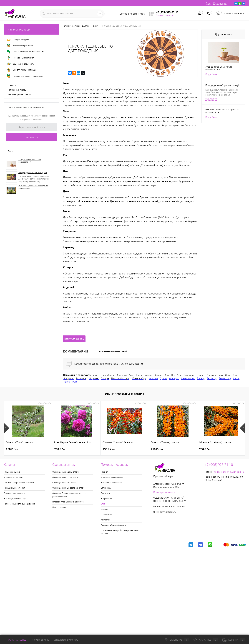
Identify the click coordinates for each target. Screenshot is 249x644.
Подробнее (211, 74)
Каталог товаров (31, 29)
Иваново (153, 378)
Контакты (105, 520)
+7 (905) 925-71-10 (40, 640)
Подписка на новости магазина (26, 107)
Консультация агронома (112, 477)
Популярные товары (17, 90)
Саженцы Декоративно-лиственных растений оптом (69, 495)
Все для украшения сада (15, 498)
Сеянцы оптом (59, 507)
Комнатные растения (14, 477)
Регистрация (220, 3)
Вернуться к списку (74, 339)
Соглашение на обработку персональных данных (120, 532)
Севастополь (188, 378)
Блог (10, 151)
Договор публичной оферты (113, 525)
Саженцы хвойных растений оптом (68, 488)
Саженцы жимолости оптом (65, 477)
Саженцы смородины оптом (65, 472)
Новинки (12, 85)
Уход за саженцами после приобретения (30, 161)
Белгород (212, 378)
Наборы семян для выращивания (19, 504)
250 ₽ (12, 449)
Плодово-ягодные (12, 472)
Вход (209, 3)
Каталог (104, 509)
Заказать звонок (165, 15)
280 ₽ (60, 449)
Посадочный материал (14, 488)
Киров (236, 378)
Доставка (105, 493)
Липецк (201, 378)
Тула (74, 382)
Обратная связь (15, 640)
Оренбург (174, 378)
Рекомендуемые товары (19, 94)
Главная (104, 472)
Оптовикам (106, 488)
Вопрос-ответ (107, 498)
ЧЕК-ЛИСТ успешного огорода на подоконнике (33, 187)
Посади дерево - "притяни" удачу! (33, 173)
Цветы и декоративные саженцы (19, 483)
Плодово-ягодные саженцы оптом (68, 502)
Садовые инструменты (14, 493)
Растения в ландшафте (111, 483)
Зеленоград (225, 378)
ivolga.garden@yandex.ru (228, 472)
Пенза (67, 382)
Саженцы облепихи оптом (64, 483)
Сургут (163, 378)
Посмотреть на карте (164, 492)
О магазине (106, 514)
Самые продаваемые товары (125, 394)
